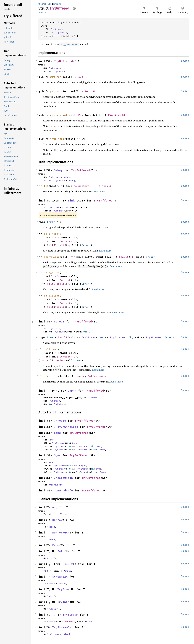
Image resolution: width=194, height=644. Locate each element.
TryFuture (61, 32)
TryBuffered (63, 61)
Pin (81, 115)
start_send (52, 257)
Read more (100, 191)
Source (42, 12)
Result (107, 186)
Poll (50, 245)
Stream (59, 321)
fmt (46, 186)
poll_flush (52, 272)
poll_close (52, 296)
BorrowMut (60, 532)
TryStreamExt (63, 627)
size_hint (51, 376)
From (56, 545)
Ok (52, 32)
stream (57, 4)
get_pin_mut (59, 115)
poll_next (51, 349)
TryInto (63, 602)
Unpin (72, 391)
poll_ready (52, 234)
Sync (57, 455)
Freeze (61, 421)
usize (81, 376)
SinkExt (69, 564)
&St (81, 77)
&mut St (90, 91)
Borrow (57, 520)
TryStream (56, 29)
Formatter (81, 186)
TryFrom (63, 589)
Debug (58, 170)
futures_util (45, 4)
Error (51, 222)
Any (55, 507)
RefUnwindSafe (67, 427)
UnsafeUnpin (63, 478)
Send (57, 433)
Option (60, 360)
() (67, 245)
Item (50, 337)
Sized (64, 514)
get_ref (56, 77)
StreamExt (60, 577)
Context (65, 241)
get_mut (56, 91)
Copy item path (74, 8)
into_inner (58, 139)
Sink (71, 200)
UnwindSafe (64, 490)
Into (61, 551)
